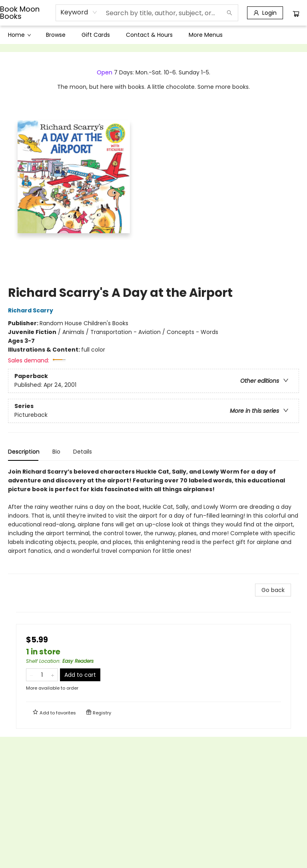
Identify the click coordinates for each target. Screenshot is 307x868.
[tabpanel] (153, 521)
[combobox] (79, 12)
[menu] (153, 35)
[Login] (265, 13)
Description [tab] (24, 452)
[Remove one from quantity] (31, 675)
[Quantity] (42, 675)
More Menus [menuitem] (206, 35)
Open (105, 72)
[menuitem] (19, 35)
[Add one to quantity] (53, 675)
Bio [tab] (56, 452)
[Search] (229, 13)
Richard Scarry (32, 310)
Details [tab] (83, 452)
